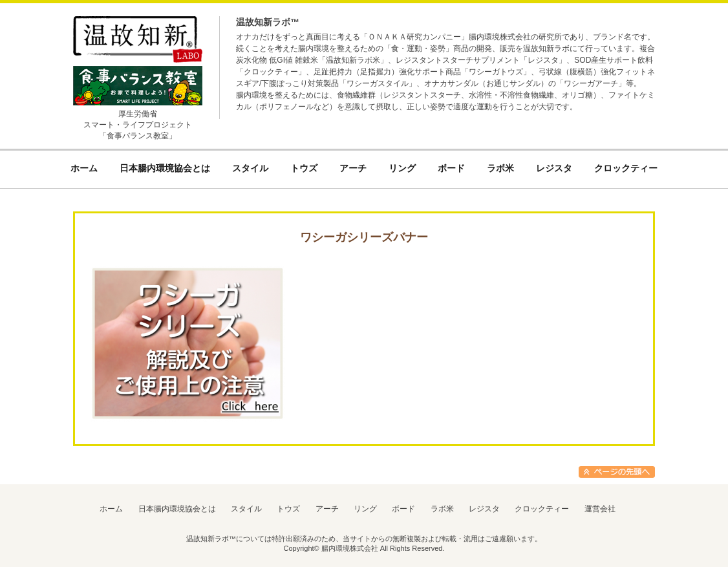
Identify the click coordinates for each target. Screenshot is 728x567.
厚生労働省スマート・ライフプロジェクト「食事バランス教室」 (138, 125)
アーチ (327, 509)
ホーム (111, 509)
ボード (403, 509)
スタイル (246, 509)
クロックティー (542, 509)
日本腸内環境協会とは (177, 509)
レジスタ (484, 509)
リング (365, 509)
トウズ (288, 509)
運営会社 (600, 509)
